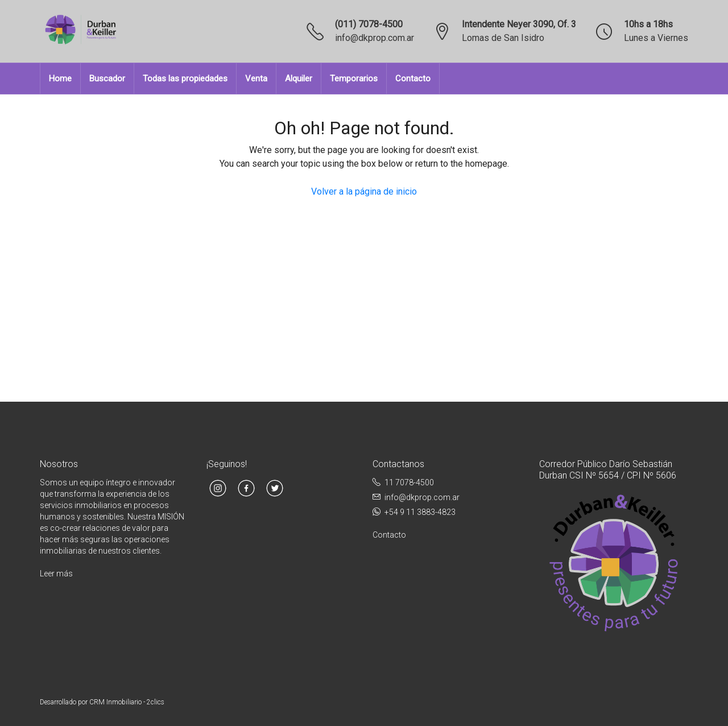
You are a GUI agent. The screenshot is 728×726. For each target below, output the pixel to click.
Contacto (413, 79)
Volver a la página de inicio (364, 191)
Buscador (107, 79)
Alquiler (299, 79)
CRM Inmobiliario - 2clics (127, 702)
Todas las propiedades (185, 79)
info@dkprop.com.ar (375, 38)
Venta (256, 79)
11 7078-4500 (409, 482)
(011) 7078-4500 (369, 24)
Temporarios (354, 79)
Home (60, 79)
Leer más (56, 574)
